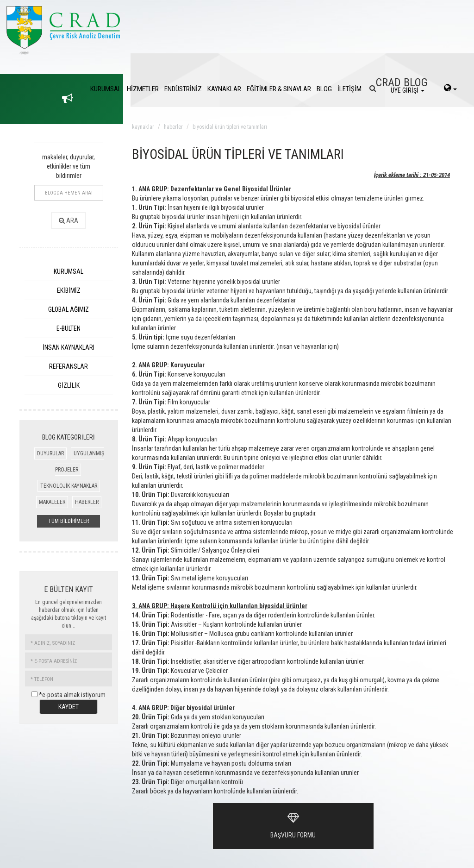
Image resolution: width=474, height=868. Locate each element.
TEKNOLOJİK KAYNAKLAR (69, 486)
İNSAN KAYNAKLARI (69, 347)
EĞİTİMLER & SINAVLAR (279, 89)
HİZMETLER (143, 89)
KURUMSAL (106, 89)
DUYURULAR (50, 453)
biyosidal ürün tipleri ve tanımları (230, 127)
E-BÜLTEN (69, 328)
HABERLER (87, 502)
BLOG (324, 89)
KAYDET (69, 707)
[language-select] (450, 89)
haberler (173, 127)
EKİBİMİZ (69, 290)
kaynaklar (143, 127)
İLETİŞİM (349, 89)
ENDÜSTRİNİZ (183, 89)
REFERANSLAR (69, 366)
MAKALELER (52, 502)
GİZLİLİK (69, 385)
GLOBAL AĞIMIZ (69, 309)
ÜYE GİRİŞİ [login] (408, 90)
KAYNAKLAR (224, 89)
